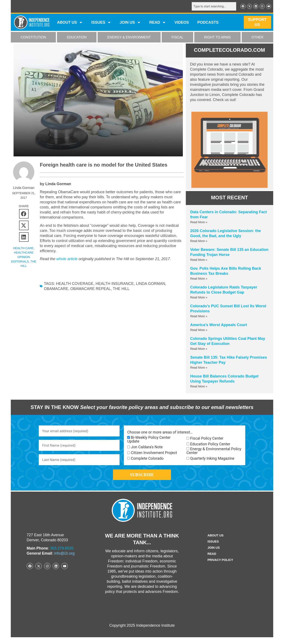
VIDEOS (182, 23)
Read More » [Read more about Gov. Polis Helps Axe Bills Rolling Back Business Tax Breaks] (199, 279)
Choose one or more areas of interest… (160, 433)
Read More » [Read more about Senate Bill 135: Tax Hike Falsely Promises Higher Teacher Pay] (199, 368)
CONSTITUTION (33, 38)
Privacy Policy (220, 567)
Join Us (213, 554)
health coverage (75, 284)
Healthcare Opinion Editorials (22, 257)
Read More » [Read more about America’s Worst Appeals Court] (199, 330)
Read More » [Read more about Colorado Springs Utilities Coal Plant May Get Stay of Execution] (199, 349)
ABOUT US (70, 23)
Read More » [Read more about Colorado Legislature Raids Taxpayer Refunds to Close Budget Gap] (199, 298)
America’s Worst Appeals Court (219, 325)
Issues (101, 23)
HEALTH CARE (23, 249)
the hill (121, 289)
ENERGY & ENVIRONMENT (129, 38)
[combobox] (211, 7)
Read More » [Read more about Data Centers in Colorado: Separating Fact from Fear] (199, 223)
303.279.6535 (62, 555)
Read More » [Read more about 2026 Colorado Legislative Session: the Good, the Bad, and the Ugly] (199, 241)
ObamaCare (56, 289)
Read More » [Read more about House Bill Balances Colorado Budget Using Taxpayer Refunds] (199, 387)
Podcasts (208, 23)
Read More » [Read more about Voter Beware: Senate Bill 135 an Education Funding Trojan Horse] (199, 260)
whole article (67, 259)
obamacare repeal (90, 289)
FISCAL (178, 38)
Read (211, 561)
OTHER (257, 38)
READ (158, 23)
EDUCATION (77, 38)
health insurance (115, 284)
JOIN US (130, 23)
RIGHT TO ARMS (217, 38)
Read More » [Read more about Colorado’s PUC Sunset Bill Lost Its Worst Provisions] (199, 317)
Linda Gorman (150, 284)
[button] (24, 214)
